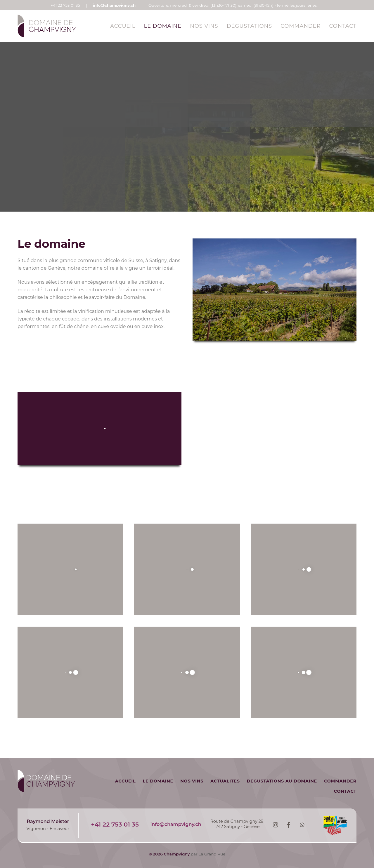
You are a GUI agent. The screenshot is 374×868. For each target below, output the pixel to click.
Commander (301, 26)
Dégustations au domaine (282, 781)
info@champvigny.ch (114, 5)
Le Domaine (163, 26)
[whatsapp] (302, 824)
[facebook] (289, 824)
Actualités (225, 781)
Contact (343, 26)
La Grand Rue (212, 854)
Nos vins (204, 26)
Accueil (123, 26)
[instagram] (275, 824)
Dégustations (249, 26)
